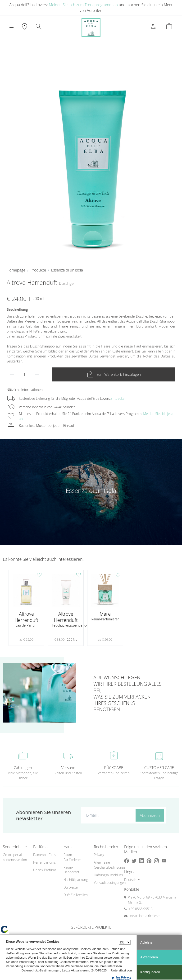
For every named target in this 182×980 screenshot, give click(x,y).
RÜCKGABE (114, 768)
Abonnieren (150, 815)
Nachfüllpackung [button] (76, 880)
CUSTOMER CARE (159, 768)
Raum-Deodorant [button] (71, 870)
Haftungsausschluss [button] (106, 875)
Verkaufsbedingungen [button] (106, 882)
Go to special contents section (15, 857)
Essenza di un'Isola (67, 270)
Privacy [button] (99, 855)
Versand (68, 768)
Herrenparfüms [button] (44, 862)
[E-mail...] (107, 815)
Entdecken (118, 398)
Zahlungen (23, 768)
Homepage (16, 270)
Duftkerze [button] (71, 887)
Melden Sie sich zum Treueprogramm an (83, 5)
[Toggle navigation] (11, 28)
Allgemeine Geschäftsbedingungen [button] (106, 865)
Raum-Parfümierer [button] (72, 857)
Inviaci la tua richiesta (145, 916)
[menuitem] (45, 855)
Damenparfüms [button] (45, 855)
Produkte (38, 270)
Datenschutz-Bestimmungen (41, 970)
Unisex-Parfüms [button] (45, 870)
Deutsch (130, 880)
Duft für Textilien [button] (76, 895)
